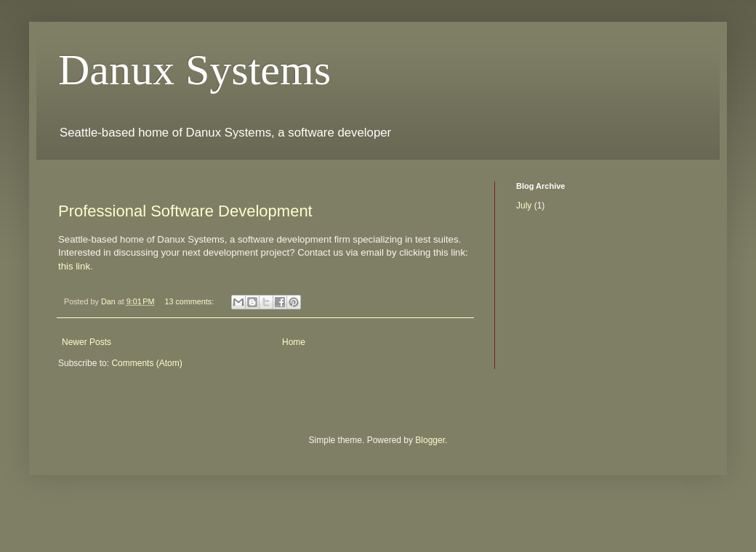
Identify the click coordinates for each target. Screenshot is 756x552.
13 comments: (190, 301)
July (524, 206)
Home (294, 342)
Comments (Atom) (146, 363)
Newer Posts (87, 342)
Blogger (430, 440)
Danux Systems (194, 70)
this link (74, 266)
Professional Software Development (185, 211)
